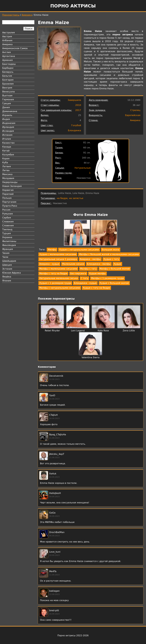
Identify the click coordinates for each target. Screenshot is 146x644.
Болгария (8, 80)
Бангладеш (9, 64)
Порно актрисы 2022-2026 (73, 635)
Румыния (7, 214)
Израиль (7, 115)
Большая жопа (111, 250)
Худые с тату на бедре (96, 288)
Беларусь (8, 72)
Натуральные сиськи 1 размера (58, 259)
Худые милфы (97, 273)
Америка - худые (49, 264)
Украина (7, 237)
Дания (6, 107)
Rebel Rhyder (52, 331)
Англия (6, 52)
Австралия (9, 33)
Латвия (7, 166)
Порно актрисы (73, 6)
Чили (5, 257)
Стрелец (135, 110)
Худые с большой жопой (114, 283)
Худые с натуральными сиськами (79, 250)
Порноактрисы (11, 15)
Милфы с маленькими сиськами (58, 269)
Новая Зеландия (12, 186)
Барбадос (8, 68)
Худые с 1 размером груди (55, 283)
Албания (7, 40)
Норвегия (8, 190)
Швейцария (9, 261)
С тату (84, 278)
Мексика (7, 174)
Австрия (7, 36)
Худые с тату (111, 259)
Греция (7, 103)
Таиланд (7, 229)
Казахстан (8, 143)
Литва (6, 170)
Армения (7, 60)
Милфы (52, 250)
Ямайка (7, 277)
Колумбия (8, 155)
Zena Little (129, 331)
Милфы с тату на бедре (53, 273)
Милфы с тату (88, 269)
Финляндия (9, 245)
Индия (6, 119)
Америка (27, 15)
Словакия (8, 222)
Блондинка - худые (85, 283)
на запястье (76, 198)
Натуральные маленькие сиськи (59, 278)
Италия (7, 139)
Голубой (76, 125)
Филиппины (9, 241)
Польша (7, 198)
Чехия (6, 253)
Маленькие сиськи (73, 264)
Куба (5, 163)
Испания (7, 135)
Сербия (7, 218)
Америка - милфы (90, 259)
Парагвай (8, 194)
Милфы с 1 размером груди (107, 278)
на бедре (62, 198)
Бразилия (8, 84)
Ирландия (8, 127)
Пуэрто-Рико (10, 206)
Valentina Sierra (91, 357)
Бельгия (7, 76)
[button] (77, 233)
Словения (8, 226)
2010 (78, 105)
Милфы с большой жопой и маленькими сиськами (109, 254)
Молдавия (8, 178)
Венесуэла (8, 92)
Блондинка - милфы (99, 264)
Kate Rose (103, 331)
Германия (8, 100)
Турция (6, 233)
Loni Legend (78, 331)
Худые (117, 264)
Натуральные (83, 168)
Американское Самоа (15, 48)
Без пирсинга (78, 273)
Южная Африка (12, 273)
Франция (8, 249)
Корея (6, 159)
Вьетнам (7, 96)
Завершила (74, 100)
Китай (6, 151)
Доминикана (10, 111)
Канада (7, 147)
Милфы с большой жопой (115, 269)
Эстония (7, 269)
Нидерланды (10, 182)
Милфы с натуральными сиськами (60, 288)
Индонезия (9, 123)
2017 (78, 110)
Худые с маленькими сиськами (58, 254)
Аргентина (9, 56)
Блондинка (74, 130)
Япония (7, 281)
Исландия (8, 131)
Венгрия (7, 88)
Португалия (9, 202)
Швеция (7, 265)
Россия (6, 210)
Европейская (133, 115)
